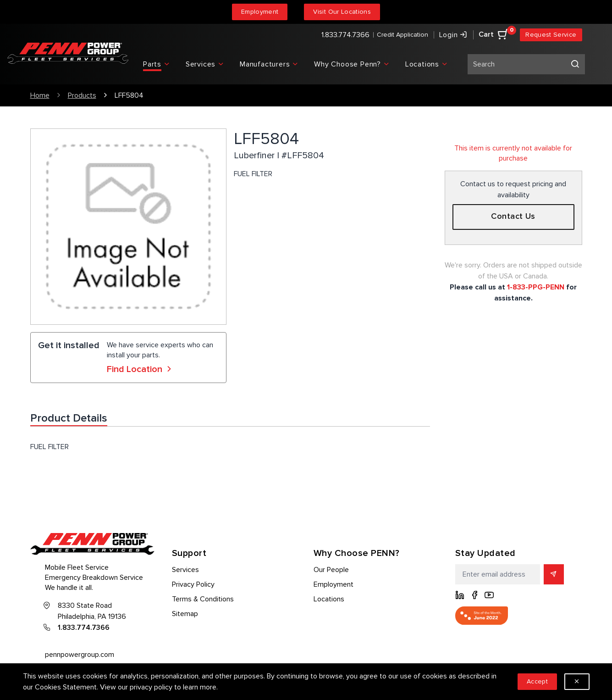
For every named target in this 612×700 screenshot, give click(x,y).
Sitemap (185, 614)
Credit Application (402, 35)
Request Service (551, 35)
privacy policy (151, 687)
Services (185, 570)
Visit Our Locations (342, 12)
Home (40, 95)
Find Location (140, 369)
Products (82, 95)
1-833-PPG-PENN (536, 287)
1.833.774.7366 (345, 35)
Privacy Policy (193, 584)
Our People (331, 570)
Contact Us (513, 217)
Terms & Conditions (203, 599)
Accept (537, 681)
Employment (260, 12)
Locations (329, 599)
